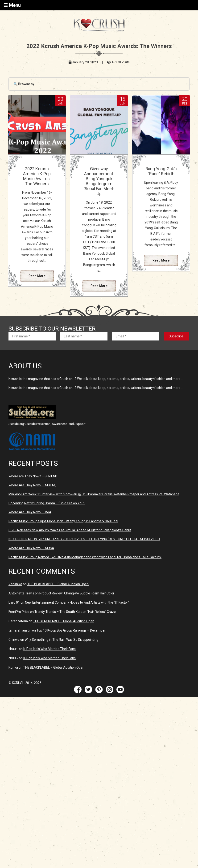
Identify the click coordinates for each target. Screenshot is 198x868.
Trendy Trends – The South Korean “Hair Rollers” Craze (75, 612)
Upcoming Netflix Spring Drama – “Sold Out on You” (47, 503)
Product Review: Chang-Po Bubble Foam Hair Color (77, 593)
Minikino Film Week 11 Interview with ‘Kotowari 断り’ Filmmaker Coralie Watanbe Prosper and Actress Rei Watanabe (94, 494)
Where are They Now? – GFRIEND (33, 476)
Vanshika (15, 584)
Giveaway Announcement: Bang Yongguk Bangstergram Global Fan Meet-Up (99, 181)
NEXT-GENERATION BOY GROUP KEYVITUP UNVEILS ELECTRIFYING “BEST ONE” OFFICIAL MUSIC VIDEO (84, 539)
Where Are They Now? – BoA (30, 512)
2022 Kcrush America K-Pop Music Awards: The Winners (37, 176)
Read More (37, 276)
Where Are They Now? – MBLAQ (32, 485)
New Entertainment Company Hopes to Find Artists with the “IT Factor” (77, 602)
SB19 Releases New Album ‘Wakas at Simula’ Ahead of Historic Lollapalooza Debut (70, 530)
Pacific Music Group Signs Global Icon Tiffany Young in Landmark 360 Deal (63, 521)
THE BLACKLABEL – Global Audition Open (58, 584)
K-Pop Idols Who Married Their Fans (49, 649)
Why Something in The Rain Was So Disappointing (62, 640)
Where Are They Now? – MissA (31, 548)
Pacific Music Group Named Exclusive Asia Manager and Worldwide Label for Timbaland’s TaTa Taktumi (85, 557)
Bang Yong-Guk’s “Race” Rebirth (161, 171)
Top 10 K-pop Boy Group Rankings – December (71, 630)
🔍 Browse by (24, 84)
